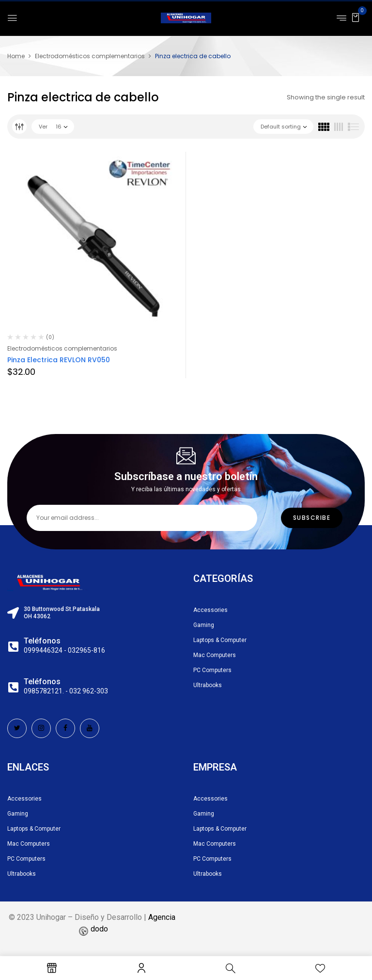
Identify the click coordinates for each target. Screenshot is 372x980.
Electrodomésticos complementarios (90, 56)
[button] (356, 17)
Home (16, 56)
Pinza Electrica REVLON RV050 (59, 360)
